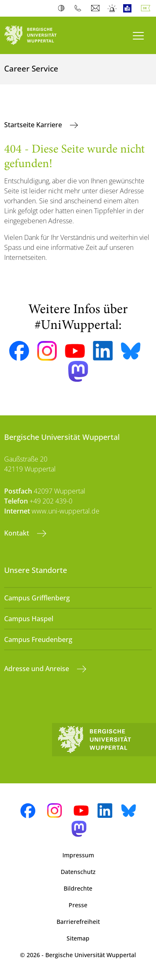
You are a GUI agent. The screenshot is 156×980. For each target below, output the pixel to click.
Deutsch (147, 8)
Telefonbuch (80, 8)
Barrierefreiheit (78, 922)
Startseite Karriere (34, 125)
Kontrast (63, 8)
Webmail (96, 8)
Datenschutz (78, 872)
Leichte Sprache (129, 8)
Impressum (78, 855)
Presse (78, 905)
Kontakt (17, 533)
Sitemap (78, 938)
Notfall (113, 8)
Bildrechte (78, 888)
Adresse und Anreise (37, 669)
